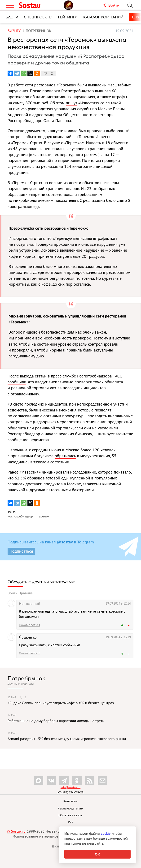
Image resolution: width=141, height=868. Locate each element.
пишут (71, 103)
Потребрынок (26, 678)
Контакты (71, 801)
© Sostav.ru (16, 831)
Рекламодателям (70, 808)
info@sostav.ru (70, 787)
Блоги (12, 17)
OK (98, 854)
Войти (13, 593)
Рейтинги (68, 17)
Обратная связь (70, 815)
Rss (70, 822)
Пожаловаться (30, 625)
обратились (65, 456)
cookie (106, 834)
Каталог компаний (103, 17)
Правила (26, 593)
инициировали (55, 472)
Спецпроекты (38, 17)
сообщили (17, 382)
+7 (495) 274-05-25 (71, 792)
